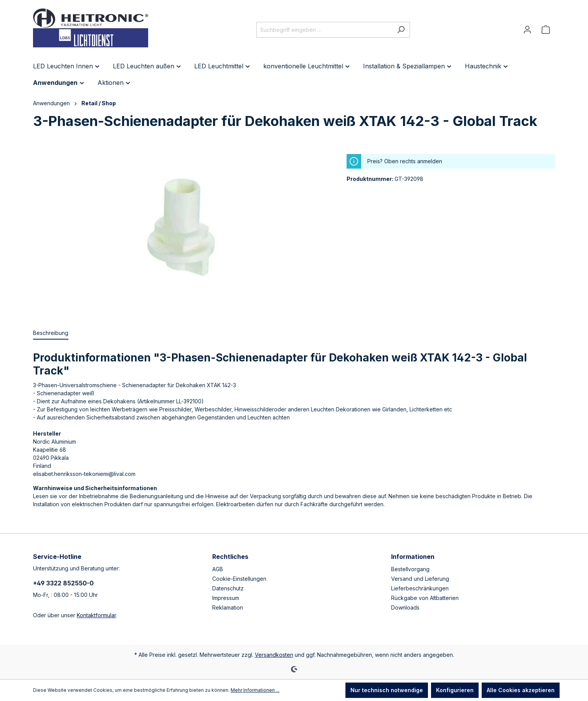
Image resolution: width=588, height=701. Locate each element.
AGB (218, 569)
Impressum (226, 598)
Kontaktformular (96, 615)
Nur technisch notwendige (387, 690)
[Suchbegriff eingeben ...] (324, 30)
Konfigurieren (455, 690)
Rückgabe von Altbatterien (425, 598)
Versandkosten (274, 655)
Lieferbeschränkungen (420, 588)
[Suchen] (401, 30)
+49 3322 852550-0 (63, 583)
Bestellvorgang (410, 569)
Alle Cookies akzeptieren (521, 690)
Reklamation (228, 607)
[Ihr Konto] (527, 30)
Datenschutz (228, 588)
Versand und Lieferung (420, 579)
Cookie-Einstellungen (239, 579)
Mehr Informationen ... (255, 690)
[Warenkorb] (546, 30)
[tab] (51, 333)
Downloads (405, 607)
